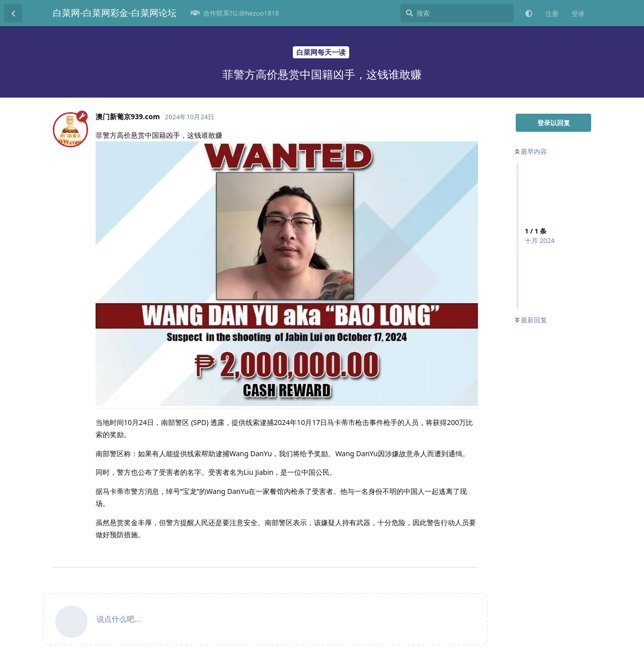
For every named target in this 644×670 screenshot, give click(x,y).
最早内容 (531, 151)
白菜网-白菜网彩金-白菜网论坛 (115, 13)
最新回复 (531, 320)
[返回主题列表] (13, 13)
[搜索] (457, 13)
